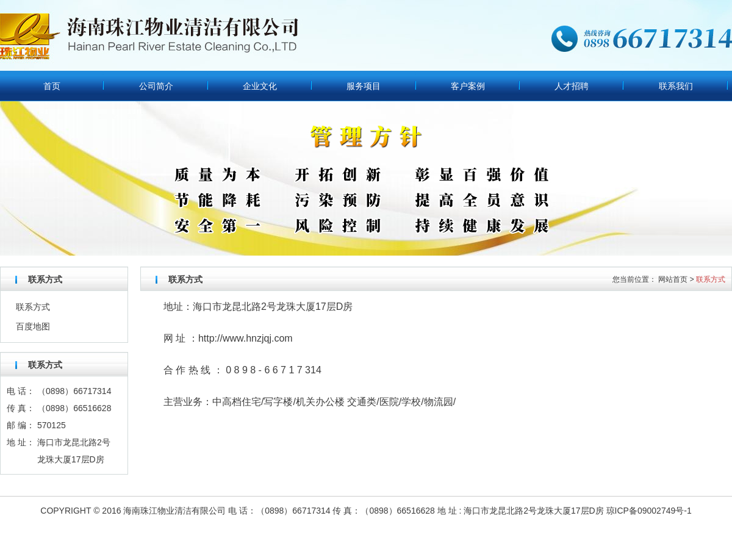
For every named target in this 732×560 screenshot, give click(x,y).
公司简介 (156, 86)
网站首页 (673, 279)
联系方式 (33, 307)
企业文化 (260, 86)
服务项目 (364, 86)
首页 (52, 86)
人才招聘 (572, 86)
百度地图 (33, 326)
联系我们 (676, 86)
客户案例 (468, 86)
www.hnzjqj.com (258, 338)
